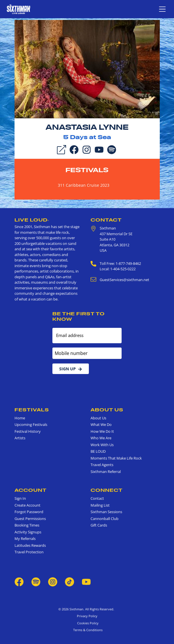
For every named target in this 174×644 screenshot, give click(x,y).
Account (31, 490)
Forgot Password (29, 512)
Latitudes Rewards (30, 545)
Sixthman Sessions (106, 512)
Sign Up (71, 369)
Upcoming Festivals (31, 424)
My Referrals (25, 539)
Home (20, 418)
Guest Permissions (30, 519)
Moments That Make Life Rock (116, 458)
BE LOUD (98, 451)
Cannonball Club (105, 519)
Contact (106, 220)
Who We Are (101, 438)
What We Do (101, 424)
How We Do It (102, 431)
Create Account (27, 505)
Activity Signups (28, 532)
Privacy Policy (87, 616)
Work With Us (102, 445)
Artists (20, 438)
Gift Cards (99, 525)
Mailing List (100, 505)
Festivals (87, 170)
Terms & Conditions (87, 630)
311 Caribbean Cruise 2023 (84, 185)
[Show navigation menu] (162, 9)
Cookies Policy (87, 623)
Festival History (28, 431)
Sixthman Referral (106, 472)
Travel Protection (29, 552)
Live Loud (32, 220)
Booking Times (27, 525)
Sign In (20, 498)
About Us (107, 410)
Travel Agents (102, 465)
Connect (107, 490)
